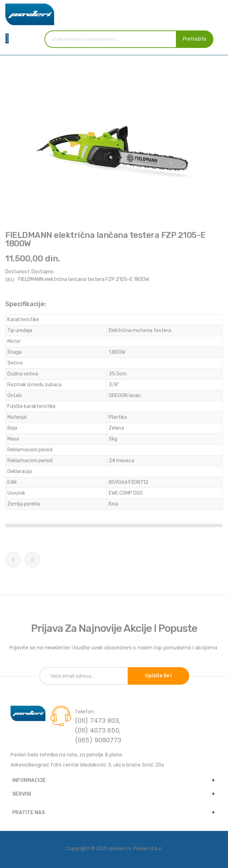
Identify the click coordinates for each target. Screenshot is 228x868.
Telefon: (85, 712)
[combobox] (129, 39)
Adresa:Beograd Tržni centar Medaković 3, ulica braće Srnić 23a (87, 765)
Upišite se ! (158, 676)
